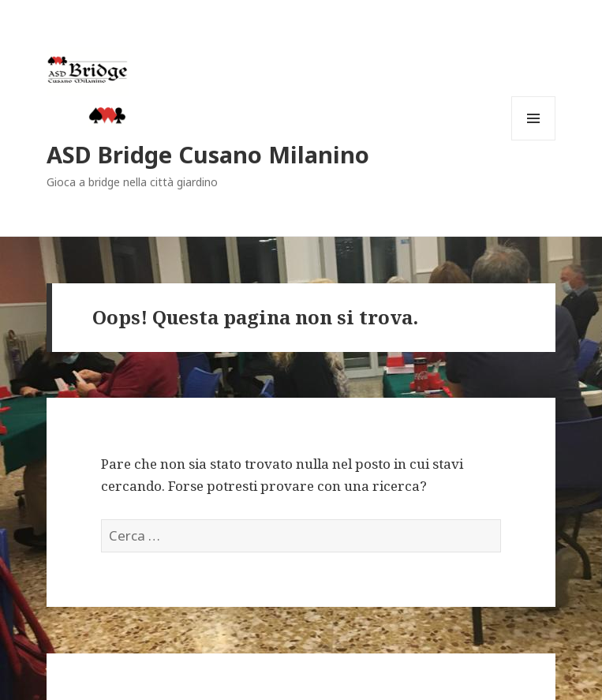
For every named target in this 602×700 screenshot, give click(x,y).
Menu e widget (534, 140)
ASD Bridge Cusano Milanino (208, 154)
